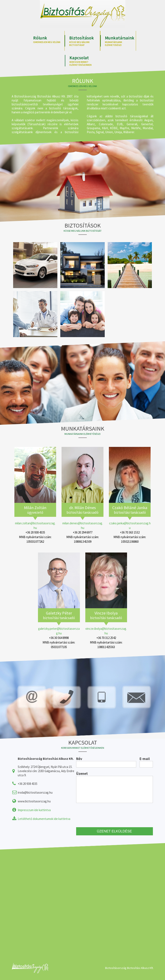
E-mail (145, 759)
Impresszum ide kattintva (34, 810)
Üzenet (82, 774)
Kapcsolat (85, 61)
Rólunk (49, 39)
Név (79, 759)
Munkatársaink (120, 41)
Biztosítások (85, 41)
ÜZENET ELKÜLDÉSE (114, 831)
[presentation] (108, 815)
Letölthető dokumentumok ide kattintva (44, 819)
